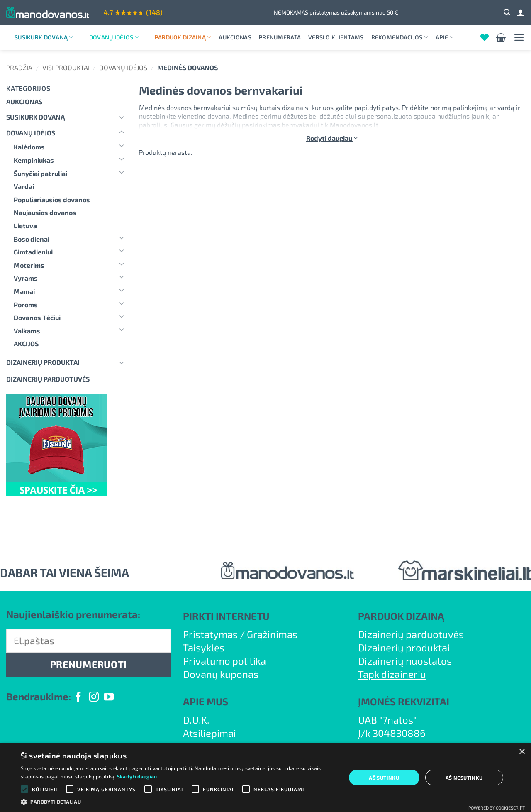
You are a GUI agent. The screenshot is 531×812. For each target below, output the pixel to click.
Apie (445, 37)
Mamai (24, 291)
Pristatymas (210, 634)
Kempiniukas (34, 160)
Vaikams (27, 331)
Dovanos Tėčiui (37, 317)
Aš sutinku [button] (384, 778)
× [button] (522, 752)
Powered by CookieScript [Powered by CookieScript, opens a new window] (497, 808)
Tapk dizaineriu (392, 674)
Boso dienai (32, 239)
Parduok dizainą (183, 37)
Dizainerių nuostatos (405, 661)
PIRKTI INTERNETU (226, 616)
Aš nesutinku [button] (464, 778)
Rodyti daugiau (332, 138)
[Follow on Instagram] (94, 698)
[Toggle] (122, 117)
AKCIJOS (26, 344)
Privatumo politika (224, 661)
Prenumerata (280, 37)
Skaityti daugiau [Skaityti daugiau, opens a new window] (137, 776)
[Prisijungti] (521, 12)
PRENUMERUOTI (89, 664)
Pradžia (19, 67)
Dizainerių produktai (43, 362)
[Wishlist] (485, 37)
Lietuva (25, 226)
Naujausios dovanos (45, 212)
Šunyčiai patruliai (40, 173)
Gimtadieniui (33, 252)
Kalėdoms (29, 147)
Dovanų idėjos (114, 37)
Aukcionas (235, 37)
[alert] (265, 778)
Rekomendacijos (400, 37)
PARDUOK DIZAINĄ (401, 616)
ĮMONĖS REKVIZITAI (404, 701)
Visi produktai (66, 67)
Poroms (26, 304)
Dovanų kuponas (221, 674)
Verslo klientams (336, 37)
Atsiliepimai (209, 733)
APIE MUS (206, 701)
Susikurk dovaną (44, 37)
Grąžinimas (272, 634)
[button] (507, 12)
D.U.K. (196, 720)
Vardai (24, 186)
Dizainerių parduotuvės (411, 634)
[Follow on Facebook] (78, 698)
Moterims (29, 265)
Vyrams (26, 278)
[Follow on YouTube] (109, 698)
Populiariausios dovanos (52, 199)
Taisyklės (204, 647)
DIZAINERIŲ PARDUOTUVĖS (48, 379)
